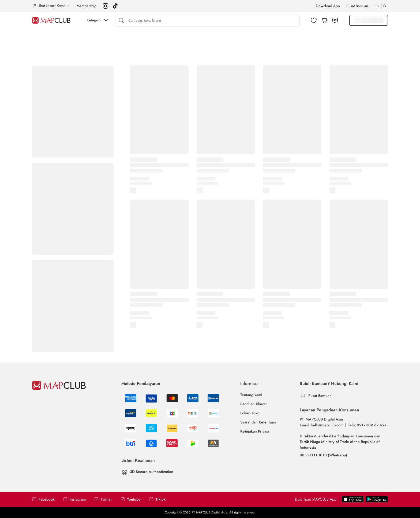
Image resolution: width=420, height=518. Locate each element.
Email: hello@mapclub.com (322, 425)
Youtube (131, 499)
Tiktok (157, 499)
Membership (87, 6)
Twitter (103, 499)
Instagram (74, 499)
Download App (328, 6)
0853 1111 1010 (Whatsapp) (323, 455)
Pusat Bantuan (357, 6)
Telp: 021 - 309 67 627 (367, 425)
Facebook (43, 499)
